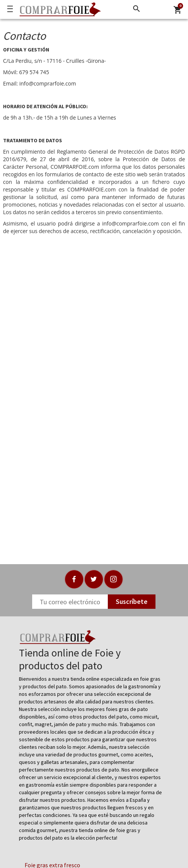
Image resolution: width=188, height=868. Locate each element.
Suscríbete (132, 601)
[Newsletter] (70, 602)
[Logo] (58, 9)
